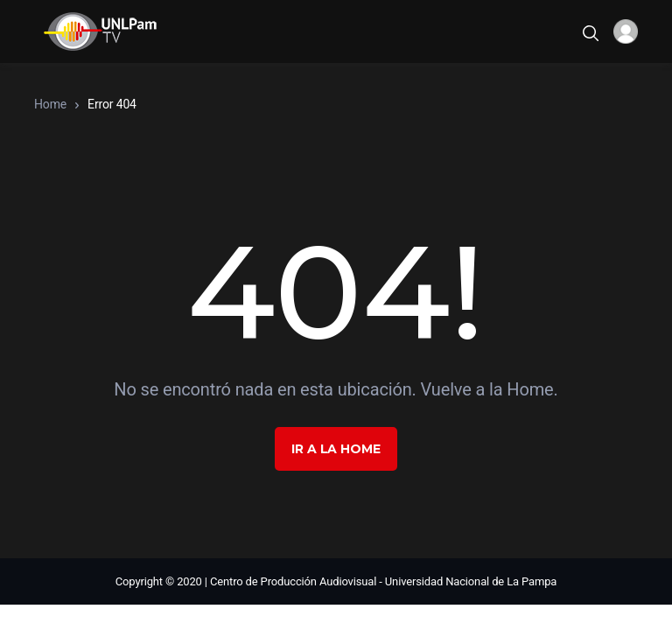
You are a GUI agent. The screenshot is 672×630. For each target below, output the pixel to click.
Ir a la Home (336, 449)
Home (50, 104)
